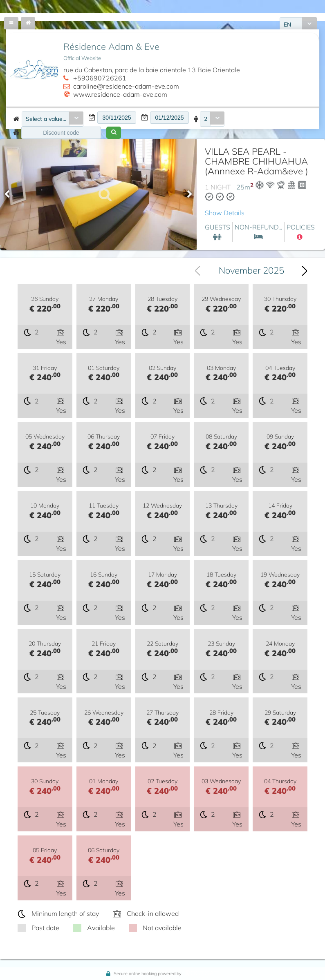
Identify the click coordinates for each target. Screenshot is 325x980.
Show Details (225, 213)
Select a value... (46, 119)
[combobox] (53, 119)
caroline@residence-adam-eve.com (126, 86)
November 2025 (251, 270)
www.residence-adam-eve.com (120, 94)
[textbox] (117, 118)
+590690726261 (100, 78)
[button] (114, 133)
